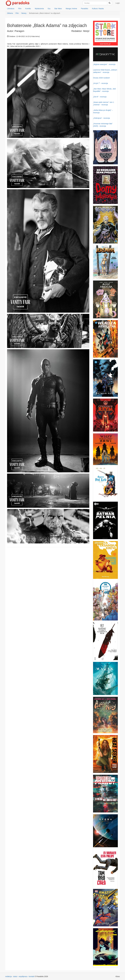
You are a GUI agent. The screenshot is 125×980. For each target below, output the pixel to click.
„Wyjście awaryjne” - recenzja (104, 64)
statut (15, 976)
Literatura (11, 9)
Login (118, 3)
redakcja (8, 976)
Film (20, 9)
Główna (10, 13)
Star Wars (58, 9)
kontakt (31, 976)
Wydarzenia (39, 9)
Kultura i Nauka (98, 9)
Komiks (28, 9)
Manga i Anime (71, 9)
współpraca (23, 976)
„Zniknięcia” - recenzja (101, 118)
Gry (49, 9)
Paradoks (84, 9)
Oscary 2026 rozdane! (101, 78)
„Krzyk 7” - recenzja (100, 83)
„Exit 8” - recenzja (100, 97)
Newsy (24, 13)
